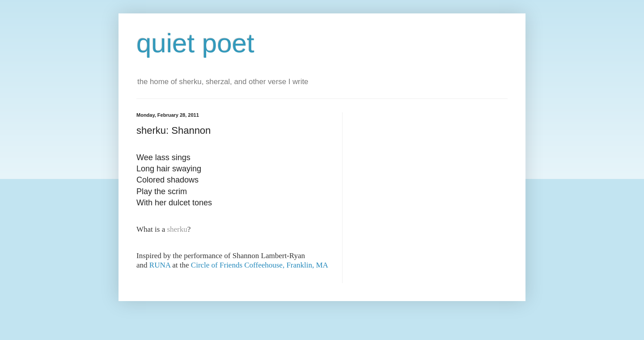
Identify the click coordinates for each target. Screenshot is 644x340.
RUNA (160, 265)
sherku (177, 229)
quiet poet (195, 43)
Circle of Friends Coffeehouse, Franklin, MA (260, 265)
